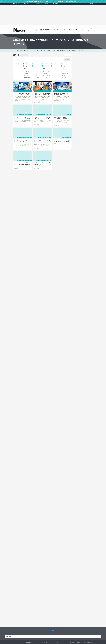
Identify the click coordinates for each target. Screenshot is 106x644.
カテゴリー (8, 634)
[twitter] (92, 4)
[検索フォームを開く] (88, 30)
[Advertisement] (53, 15)
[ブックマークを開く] (91, 30)
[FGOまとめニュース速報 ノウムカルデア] (19, 30)
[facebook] (91, 4)
